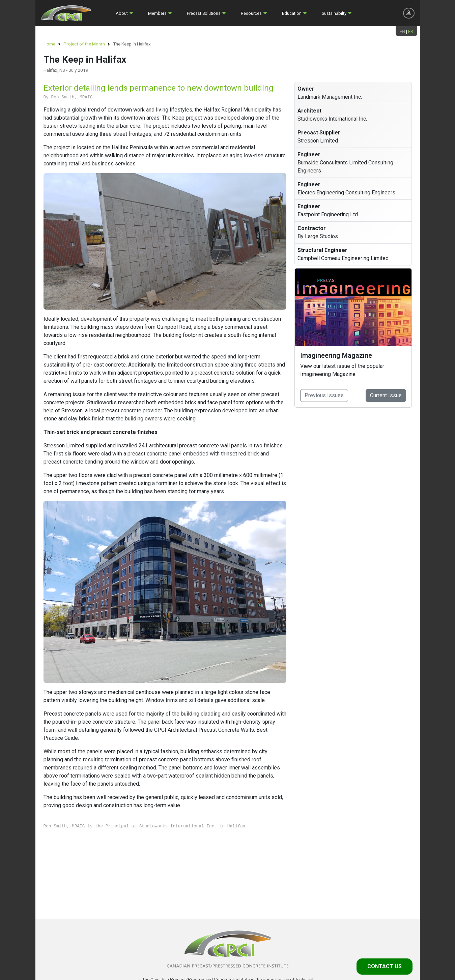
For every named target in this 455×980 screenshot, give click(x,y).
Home (49, 44)
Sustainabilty (334, 13)
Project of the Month (84, 44)
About (122, 13)
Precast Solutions (204, 13)
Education (292, 13)
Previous (324, 395)
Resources (251, 13)
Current (386, 395)
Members (157, 13)
